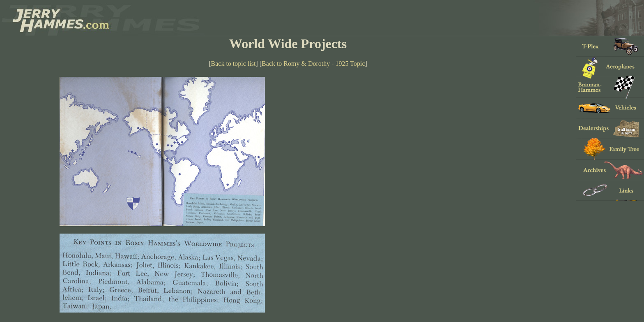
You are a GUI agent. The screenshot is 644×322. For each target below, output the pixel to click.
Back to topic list (233, 64)
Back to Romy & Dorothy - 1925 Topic (313, 64)
